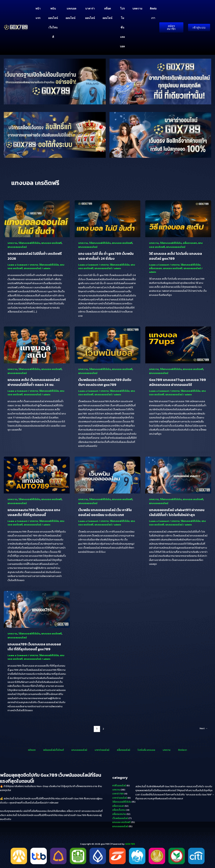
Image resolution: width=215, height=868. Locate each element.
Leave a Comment (18, 265)
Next (203, 731)
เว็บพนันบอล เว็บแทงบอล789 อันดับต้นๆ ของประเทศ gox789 (107, 383)
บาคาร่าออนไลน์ (90, 13)
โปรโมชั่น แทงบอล (122, 27)
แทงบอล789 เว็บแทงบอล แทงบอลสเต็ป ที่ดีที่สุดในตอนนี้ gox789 (37, 649)
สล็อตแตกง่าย (120, 814)
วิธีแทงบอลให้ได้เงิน (30, 243)
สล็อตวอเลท (192, 243)
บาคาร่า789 (118, 794)
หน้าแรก (38, 13)
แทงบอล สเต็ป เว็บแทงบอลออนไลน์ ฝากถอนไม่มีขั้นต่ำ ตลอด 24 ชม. (36, 383)
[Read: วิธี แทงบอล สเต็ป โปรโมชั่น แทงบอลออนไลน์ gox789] (178, 219)
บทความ (137, 9)
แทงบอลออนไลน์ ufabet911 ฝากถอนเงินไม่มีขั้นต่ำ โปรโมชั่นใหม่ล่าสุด (178, 514)
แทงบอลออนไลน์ (72, 13)
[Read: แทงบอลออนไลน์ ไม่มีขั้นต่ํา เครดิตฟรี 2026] (37, 219)
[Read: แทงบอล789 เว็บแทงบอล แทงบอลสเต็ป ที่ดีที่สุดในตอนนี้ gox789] (37, 611)
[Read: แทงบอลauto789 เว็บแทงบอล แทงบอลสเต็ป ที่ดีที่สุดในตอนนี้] (37, 476)
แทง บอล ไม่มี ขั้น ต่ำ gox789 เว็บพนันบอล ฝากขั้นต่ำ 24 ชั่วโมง (104, 256)
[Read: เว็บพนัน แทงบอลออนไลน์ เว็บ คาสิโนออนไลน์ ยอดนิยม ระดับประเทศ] (108, 476)
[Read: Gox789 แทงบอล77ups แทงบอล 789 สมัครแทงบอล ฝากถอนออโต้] (178, 345)
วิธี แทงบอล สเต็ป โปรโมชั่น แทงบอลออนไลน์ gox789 (178, 256)
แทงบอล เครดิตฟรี (54, 243)
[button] (77, 18)
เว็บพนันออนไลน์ (121, 818)
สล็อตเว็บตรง (120, 810)
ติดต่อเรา (153, 13)
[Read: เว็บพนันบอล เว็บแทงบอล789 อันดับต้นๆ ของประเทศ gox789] (108, 345)
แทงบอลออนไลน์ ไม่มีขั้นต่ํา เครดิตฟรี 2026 (34, 256)
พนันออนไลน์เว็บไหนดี (53, 23)
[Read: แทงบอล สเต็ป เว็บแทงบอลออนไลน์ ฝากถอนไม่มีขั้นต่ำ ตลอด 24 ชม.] (37, 345)
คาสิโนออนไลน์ (120, 785)
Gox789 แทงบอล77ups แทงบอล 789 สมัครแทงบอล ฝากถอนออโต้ (176, 383)
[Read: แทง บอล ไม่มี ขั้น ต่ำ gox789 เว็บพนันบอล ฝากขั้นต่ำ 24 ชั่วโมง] (108, 219)
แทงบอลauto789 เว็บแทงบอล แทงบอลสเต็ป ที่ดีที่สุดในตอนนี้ (36, 514)
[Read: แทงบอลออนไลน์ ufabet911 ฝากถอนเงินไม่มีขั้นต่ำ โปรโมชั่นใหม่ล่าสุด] (178, 476)
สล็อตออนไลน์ (107, 13)
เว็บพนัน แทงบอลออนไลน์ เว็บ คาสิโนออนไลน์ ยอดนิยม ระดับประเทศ (107, 514)
